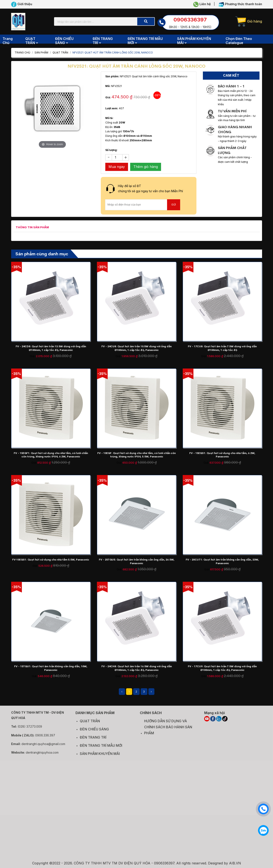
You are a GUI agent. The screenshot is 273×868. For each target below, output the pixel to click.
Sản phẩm (41, 53)
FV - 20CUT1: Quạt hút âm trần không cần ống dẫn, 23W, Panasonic (222, 561)
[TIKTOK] (225, 722)
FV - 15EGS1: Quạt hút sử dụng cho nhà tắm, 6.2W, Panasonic (222, 455)
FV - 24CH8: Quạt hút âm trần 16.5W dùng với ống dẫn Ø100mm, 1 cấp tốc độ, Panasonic (137, 668)
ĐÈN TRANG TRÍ (93, 740)
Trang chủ (8, 41)
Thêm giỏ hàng (146, 167)
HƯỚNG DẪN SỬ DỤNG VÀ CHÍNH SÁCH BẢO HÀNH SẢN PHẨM (168, 730)
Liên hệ (202, 4)
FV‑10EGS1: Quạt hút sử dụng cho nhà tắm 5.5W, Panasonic (51, 560)
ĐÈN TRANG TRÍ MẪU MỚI (101, 749)
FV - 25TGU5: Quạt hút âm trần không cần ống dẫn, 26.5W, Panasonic (137, 561)
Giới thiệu (22, 4)
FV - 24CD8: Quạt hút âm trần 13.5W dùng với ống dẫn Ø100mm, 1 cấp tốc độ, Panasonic (51, 348)
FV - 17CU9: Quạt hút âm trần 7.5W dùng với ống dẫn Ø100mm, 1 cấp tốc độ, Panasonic (222, 668)
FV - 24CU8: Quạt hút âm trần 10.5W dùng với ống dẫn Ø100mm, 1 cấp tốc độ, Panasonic (136, 348)
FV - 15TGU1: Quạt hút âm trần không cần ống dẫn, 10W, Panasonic (51, 668)
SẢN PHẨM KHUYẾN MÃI (100, 757)
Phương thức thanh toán (240, 4)
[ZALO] (219, 722)
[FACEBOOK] (213, 722)
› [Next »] (151, 692)
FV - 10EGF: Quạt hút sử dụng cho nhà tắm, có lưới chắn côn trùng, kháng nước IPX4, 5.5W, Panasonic (136, 455)
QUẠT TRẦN (60, 53)
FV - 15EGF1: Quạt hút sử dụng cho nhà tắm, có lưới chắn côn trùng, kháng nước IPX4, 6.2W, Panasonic (51, 455)
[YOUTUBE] (207, 722)
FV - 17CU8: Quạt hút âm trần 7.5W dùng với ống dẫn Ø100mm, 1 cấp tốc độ (222, 348)
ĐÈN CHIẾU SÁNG (94, 732)
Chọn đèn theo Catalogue (239, 41)
